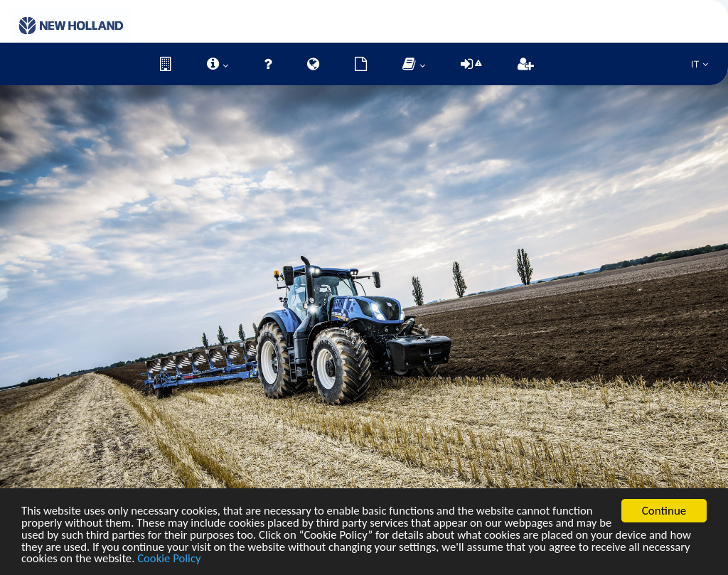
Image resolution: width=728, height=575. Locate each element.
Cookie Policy (223, 559)
